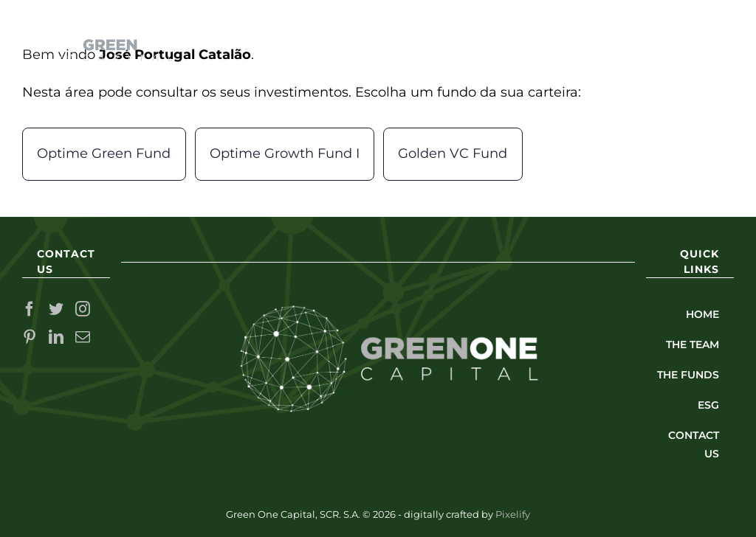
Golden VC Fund (453, 153)
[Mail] (83, 337)
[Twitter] (56, 309)
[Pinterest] (30, 337)
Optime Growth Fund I (285, 153)
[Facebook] (30, 309)
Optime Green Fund (104, 153)
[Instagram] (83, 309)
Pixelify (513, 514)
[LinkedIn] (56, 337)
